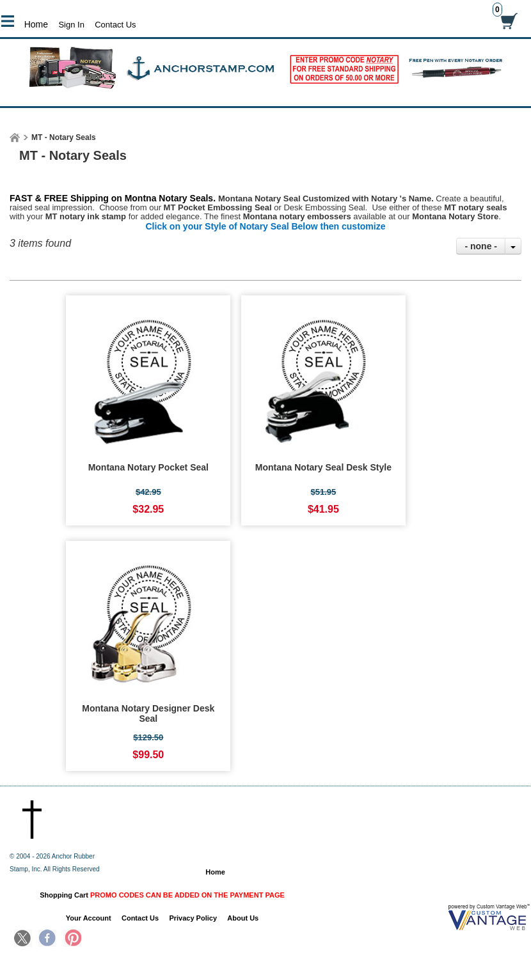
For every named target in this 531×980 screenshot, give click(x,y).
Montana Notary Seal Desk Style (323, 467)
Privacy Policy (193, 918)
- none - (481, 246)
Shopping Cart (162, 895)
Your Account (89, 918)
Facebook (47, 939)
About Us (243, 918)
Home (36, 24)
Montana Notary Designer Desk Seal (148, 713)
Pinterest (72, 939)
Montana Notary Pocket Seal (148, 467)
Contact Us (115, 25)
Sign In (71, 25)
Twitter (23, 939)
